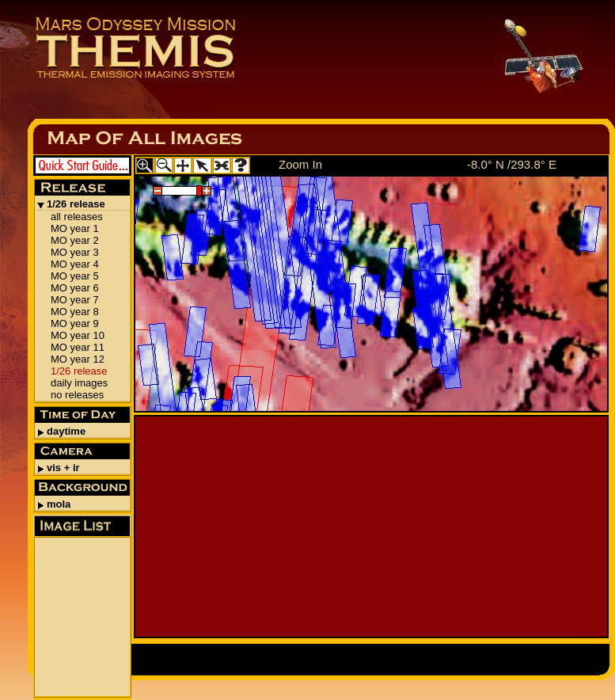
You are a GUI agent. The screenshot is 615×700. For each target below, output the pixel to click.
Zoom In (300, 164)
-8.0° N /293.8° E (512, 164)
